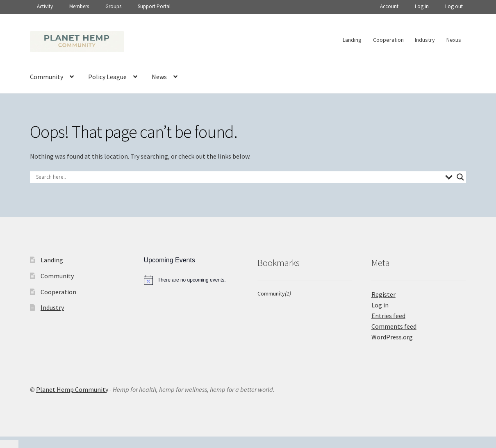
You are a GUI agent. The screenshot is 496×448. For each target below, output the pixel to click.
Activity (45, 6)
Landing (352, 40)
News (159, 77)
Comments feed (394, 326)
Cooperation (388, 40)
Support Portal (154, 6)
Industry (425, 40)
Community (47, 77)
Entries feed (388, 316)
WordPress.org (392, 337)
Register (383, 294)
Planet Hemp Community (72, 389)
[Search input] (239, 177)
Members (79, 6)
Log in (422, 6)
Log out (454, 6)
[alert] (191, 280)
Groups (113, 6)
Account (389, 6)
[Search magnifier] (460, 177)
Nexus (454, 40)
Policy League (107, 77)
